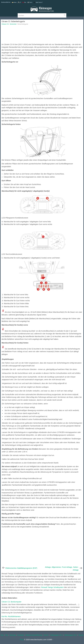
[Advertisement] (42, 35)
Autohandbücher (6, 2)
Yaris (30, 2)
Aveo (14, 2)
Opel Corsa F (38, 2)
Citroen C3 (5, 24)
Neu (2, 635)
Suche (46, 635)
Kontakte (21, 635)
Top (7, 635)
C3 (19, 2)
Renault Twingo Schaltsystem (52, 587)
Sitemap (13, 635)
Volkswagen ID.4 (70, 635)
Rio (24, 2)
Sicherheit (13, 24)
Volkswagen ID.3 (56, 635)
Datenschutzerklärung (34, 635)
